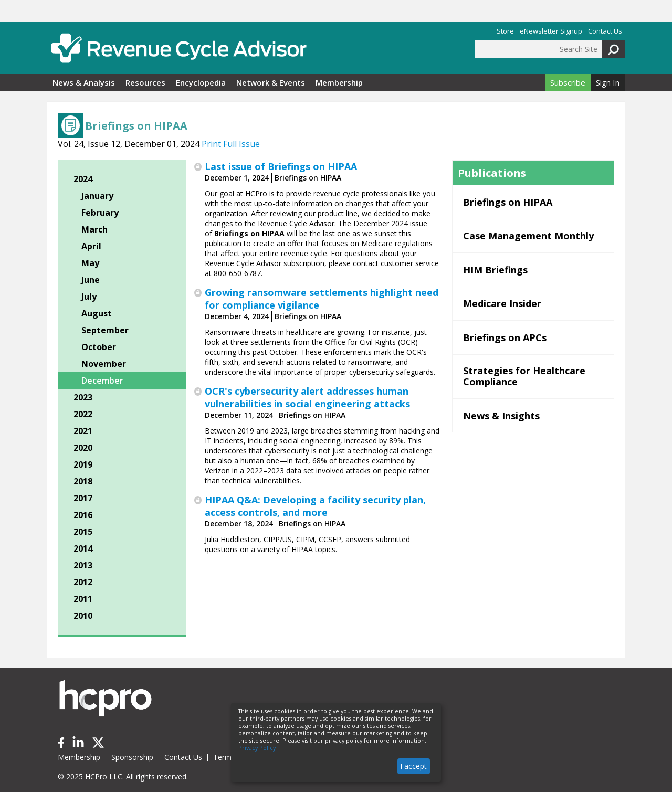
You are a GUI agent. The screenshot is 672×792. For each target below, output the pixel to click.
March (94, 229)
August (97, 313)
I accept (413, 766)
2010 (83, 616)
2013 (83, 565)
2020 (83, 448)
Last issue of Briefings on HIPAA (281, 166)
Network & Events (271, 82)
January (97, 196)
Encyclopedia (201, 82)
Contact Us (605, 31)
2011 (83, 599)
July (89, 297)
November (104, 364)
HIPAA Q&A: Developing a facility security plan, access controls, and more (315, 506)
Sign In (608, 82)
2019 (83, 464)
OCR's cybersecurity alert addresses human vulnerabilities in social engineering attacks (307, 397)
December (102, 381)
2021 (83, 431)
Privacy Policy (257, 748)
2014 (83, 548)
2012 (83, 582)
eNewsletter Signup (551, 31)
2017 (83, 498)
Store (505, 31)
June (91, 280)
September (105, 330)
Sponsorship (132, 757)
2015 (83, 532)
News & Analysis (84, 82)
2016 (83, 515)
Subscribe (568, 82)
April (91, 246)
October (99, 347)
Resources (145, 82)
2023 (83, 397)
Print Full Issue (231, 144)
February (100, 213)
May (90, 263)
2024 (83, 179)
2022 (83, 414)
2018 (83, 481)
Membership (339, 82)
